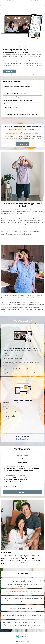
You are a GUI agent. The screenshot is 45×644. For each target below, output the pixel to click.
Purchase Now (9, 71)
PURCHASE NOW (22, 492)
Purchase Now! (22, 144)
